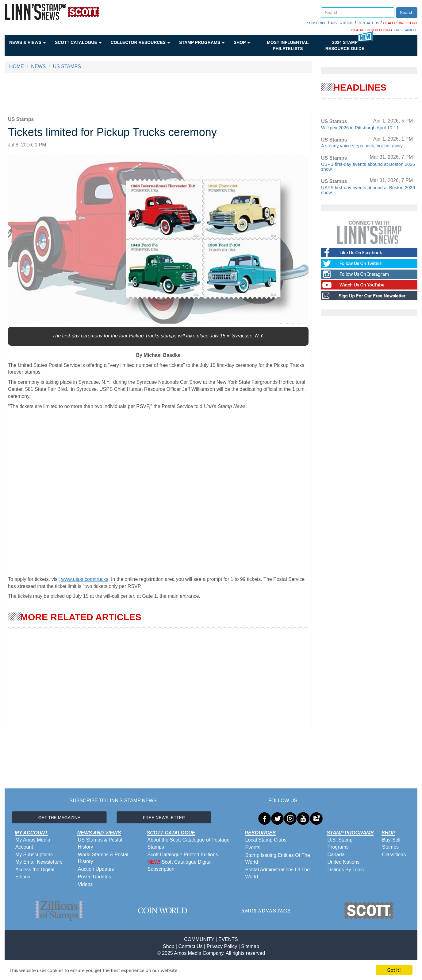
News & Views (27, 42)
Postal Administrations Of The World (278, 873)
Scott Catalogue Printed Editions (183, 855)
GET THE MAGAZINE (59, 818)
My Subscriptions (34, 855)
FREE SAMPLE (406, 30)
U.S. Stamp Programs (340, 843)
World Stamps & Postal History (103, 858)
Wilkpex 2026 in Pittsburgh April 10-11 (360, 128)
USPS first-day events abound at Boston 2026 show (368, 167)
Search (407, 13)
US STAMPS (67, 66)
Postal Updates (95, 877)
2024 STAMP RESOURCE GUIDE (345, 45)
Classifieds (394, 855)
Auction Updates (96, 869)
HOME (17, 66)
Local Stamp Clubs (266, 840)
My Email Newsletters (39, 862)
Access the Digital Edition (35, 873)
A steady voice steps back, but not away (362, 146)
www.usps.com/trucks (85, 579)
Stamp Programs (202, 42)
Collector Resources (140, 42)
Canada (336, 855)
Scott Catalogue (78, 42)
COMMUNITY (199, 939)
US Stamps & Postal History (100, 843)
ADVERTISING (342, 23)
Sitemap (250, 946)
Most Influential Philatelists (288, 45)
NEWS (38, 66)
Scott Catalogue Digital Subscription (180, 865)
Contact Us (190, 946)
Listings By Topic (345, 870)
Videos (85, 884)
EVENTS (228, 939)
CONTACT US (368, 23)
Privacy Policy (222, 946)
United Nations (343, 862)
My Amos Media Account (33, 843)
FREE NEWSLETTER (164, 818)
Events (253, 848)
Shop (242, 42)
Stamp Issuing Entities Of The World (278, 859)
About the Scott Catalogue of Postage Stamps (189, 843)
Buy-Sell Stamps (391, 843)
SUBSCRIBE (317, 23)
